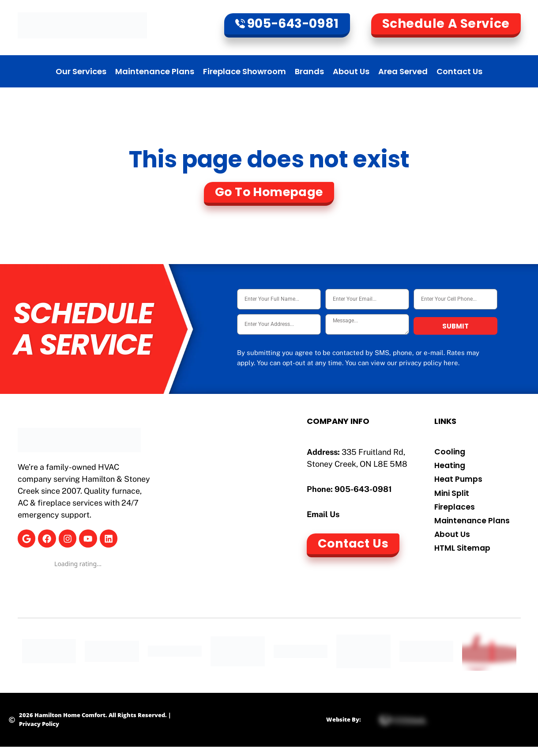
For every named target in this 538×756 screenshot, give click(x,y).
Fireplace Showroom (245, 71)
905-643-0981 (363, 489)
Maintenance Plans (155, 71)
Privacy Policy (39, 724)
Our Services (81, 71)
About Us (351, 71)
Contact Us (459, 71)
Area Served (403, 71)
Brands (309, 71)
